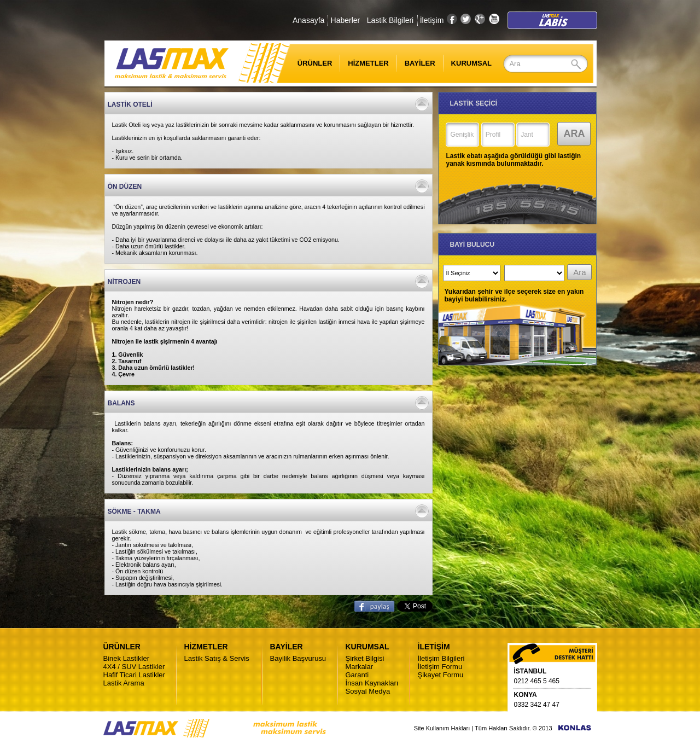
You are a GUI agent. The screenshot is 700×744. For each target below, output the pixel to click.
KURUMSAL (471, 63)
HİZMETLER (368, 63)
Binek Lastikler (127, 658)
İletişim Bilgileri (441, 658)
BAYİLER (420, 63)
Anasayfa (308, 20)
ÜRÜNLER (308, 63)
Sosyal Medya (368, 691)
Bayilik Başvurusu (298, 658)
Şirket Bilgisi (365, 658)
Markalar (360, 667)
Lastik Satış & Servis (217, 658)
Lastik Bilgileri (390, 20)
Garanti (357, 675)
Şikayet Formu (441, 675)
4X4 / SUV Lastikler (134, 667)
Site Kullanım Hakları (442, 728)
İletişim (432, 20)
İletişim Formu (440, 667)
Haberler (346, 20)
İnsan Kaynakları (372, 683)
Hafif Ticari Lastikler (134, 675)
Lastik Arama (124, 683)
